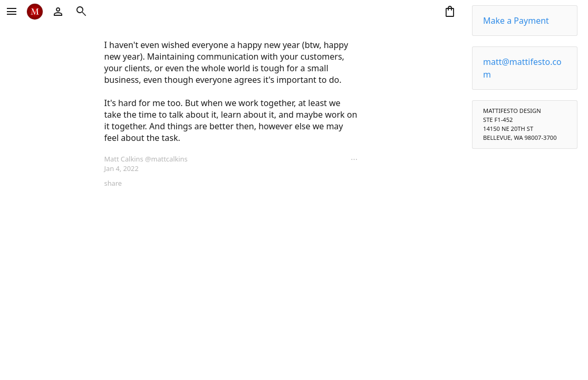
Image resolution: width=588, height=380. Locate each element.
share (113, 183)
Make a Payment (516, 21)
